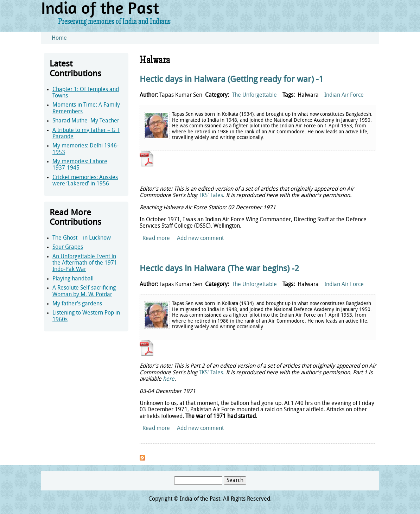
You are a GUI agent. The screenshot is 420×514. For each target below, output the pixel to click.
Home (59, 38)
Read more (156, 239)
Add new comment (200, 239)
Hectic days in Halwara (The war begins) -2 (219, 269)
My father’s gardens (77, 304)
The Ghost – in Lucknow (82, 238)
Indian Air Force (344, 95)
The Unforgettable (254, 95)
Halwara (308, 95)
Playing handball (73, 279)
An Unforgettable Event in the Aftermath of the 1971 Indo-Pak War (85, 263)
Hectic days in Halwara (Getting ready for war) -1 (231, 80)
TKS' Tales (211, 196)
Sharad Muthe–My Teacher (86, 121)
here (169, 379)
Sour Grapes (68, 247)
